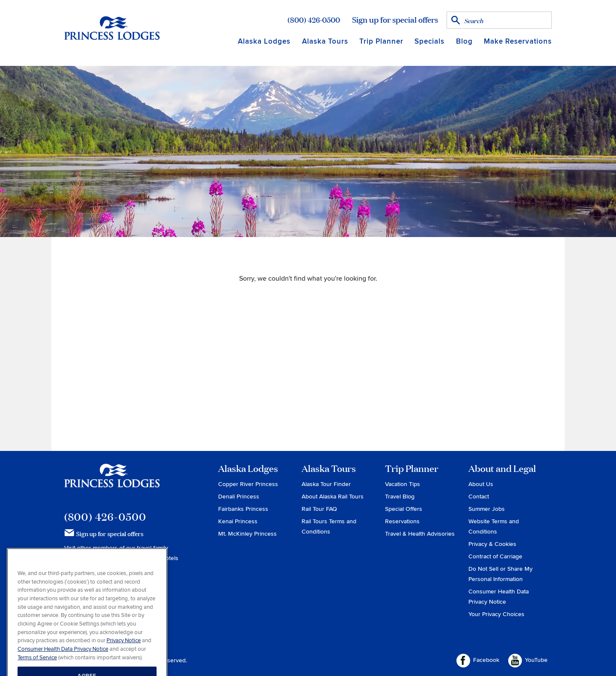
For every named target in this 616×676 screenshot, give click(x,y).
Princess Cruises (87, 558)
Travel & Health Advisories (420, 534)
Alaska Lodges (264, 41)
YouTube (528, 661)
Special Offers (404, 509)
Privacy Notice (124, 656)
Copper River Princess (248, 484)
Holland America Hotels (147, 558)
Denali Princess (239, 497)
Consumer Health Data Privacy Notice (63, 664)
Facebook (478, 661)
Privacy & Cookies (492, 544)
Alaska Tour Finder (326, 484)
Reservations (402, 521)
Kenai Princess (238, 521)
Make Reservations (518, 41)
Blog (464, 41)
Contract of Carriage (495, 556)
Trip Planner (381, 41)
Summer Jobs (487, 509)
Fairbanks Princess (243, 509)
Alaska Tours (325, 41)
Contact (479, 497)
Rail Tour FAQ (319, 509)
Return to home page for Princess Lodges (112, 28)
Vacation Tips (403, 484)
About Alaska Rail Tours (333, 497)
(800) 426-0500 (314, 20)
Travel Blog (400, 497)
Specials (429, 41)
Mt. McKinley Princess (247, 534)
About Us (481, 484)
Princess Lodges (112, 481)
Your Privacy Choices (496, 614)
